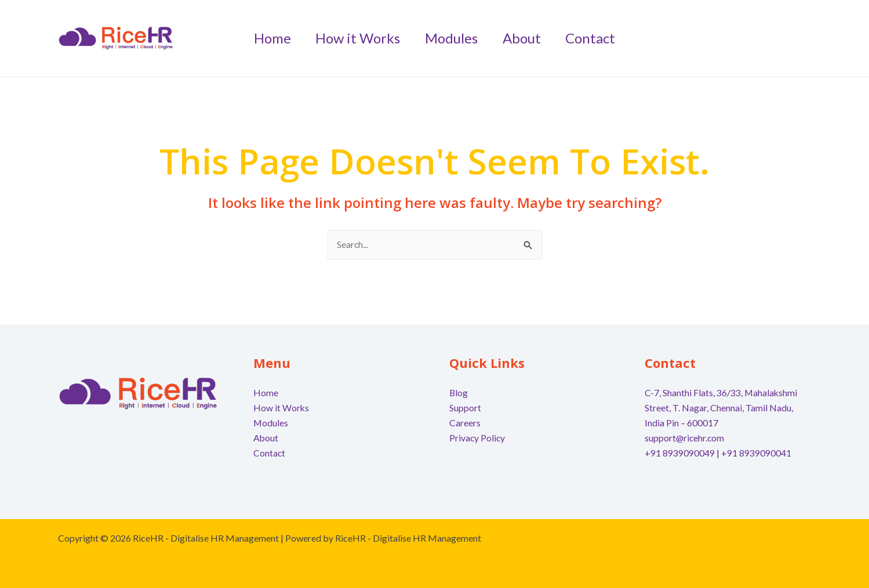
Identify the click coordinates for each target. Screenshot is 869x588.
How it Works (281, 408)
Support (465, 408)
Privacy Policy (478, 438)
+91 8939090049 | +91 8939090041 (718, 452)
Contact (270, 452)
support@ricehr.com (685, 438)
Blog (459, 393)
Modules (271, 423)
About (266, 438)
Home (266, 393)
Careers (465, 423)
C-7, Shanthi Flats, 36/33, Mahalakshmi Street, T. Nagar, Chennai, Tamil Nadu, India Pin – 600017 (721, 408)
